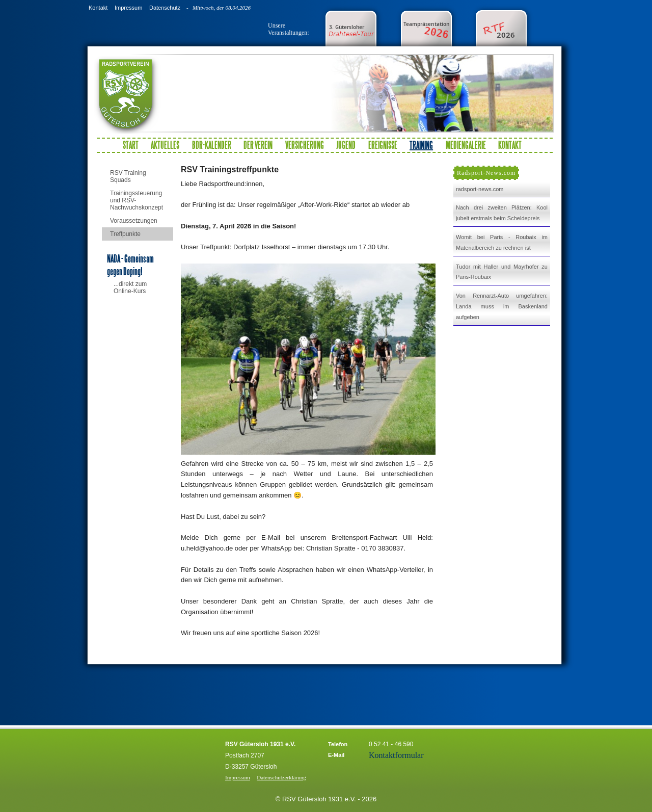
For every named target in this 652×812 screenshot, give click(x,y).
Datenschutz (165, 8)
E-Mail (336, 755)
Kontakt (98, 8)
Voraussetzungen (134, 221)
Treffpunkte (125, 234)
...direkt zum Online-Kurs (130, 287)
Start (131, 145)
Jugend (346, 145)
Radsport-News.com (486, 173)
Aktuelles (165, 145)
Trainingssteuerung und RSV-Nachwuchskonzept (137, 200)
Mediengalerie (466, 145)
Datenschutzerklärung (281, 777)
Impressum (128, 8)
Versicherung (305, 145)
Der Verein (258, 145)
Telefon (338, 744)
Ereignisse (383, 145)
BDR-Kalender (212, 145)
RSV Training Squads (128, 176)
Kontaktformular (396, 755)
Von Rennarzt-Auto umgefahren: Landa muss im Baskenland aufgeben (502, 306)
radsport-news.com (480, 189)
